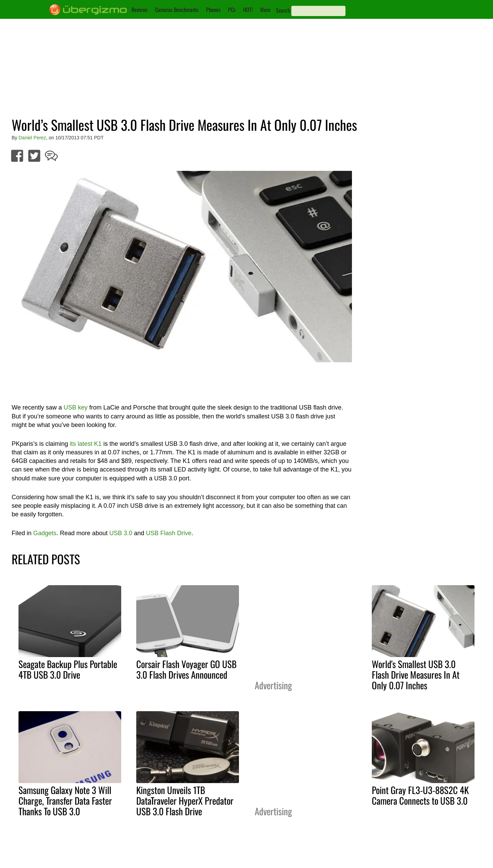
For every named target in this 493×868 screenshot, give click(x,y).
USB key (76, 407)
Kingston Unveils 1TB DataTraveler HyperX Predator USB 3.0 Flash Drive (185, 801)
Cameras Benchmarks (177, 10)
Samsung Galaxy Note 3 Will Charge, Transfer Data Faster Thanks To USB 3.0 (65, 801)
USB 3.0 (121, 533)
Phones (213, 10)
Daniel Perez (32, 138)
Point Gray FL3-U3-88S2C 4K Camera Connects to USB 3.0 (420, 795)
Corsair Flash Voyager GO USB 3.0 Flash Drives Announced (186, 669)
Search (283, 10)
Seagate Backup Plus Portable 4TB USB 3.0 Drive (68, 669)
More (265, 10)
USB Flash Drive (169, 533)
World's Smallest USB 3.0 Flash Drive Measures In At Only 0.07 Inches (416, 675)
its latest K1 (86, 444)
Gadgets (45, 533)
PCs (232, 10)
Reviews (140, 10)
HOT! (248, 10)
